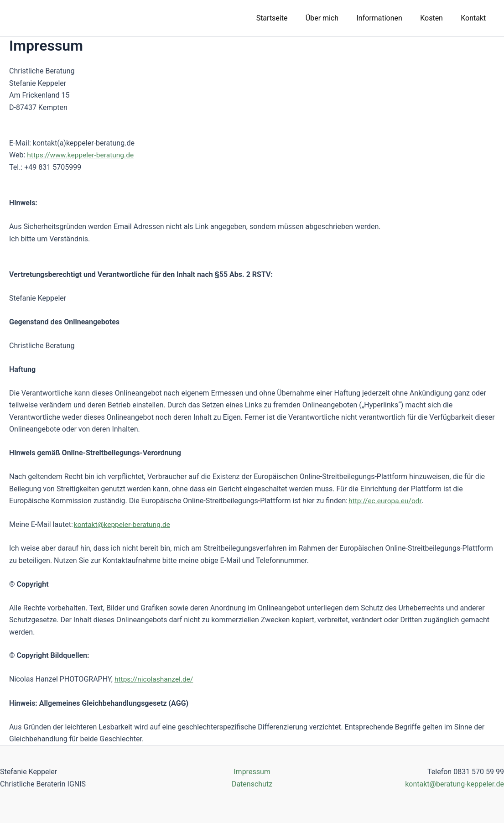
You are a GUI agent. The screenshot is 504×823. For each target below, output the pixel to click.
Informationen (388, 18)
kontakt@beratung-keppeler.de (455, 784)
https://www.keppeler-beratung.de (82, 155)
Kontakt (475, 18)
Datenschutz (252, 784)
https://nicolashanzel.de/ (155, 679)
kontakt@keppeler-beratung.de (124, 524)
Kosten (436, 18)
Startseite (287, 18)
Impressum (252, 772)
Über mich (333, 18)
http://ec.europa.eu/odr (386, 501)
